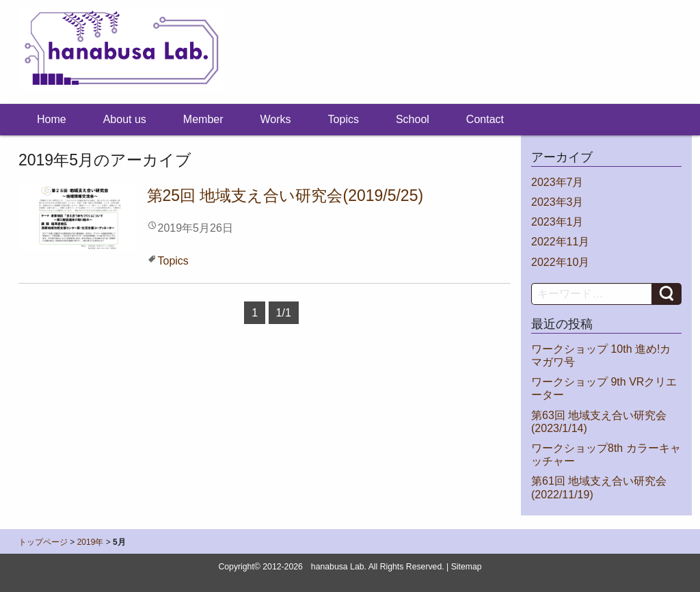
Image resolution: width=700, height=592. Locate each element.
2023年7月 (557, 182)
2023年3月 (557, 202)
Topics (344, 119)
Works (276, 119)
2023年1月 (557, 222)
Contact (485, 119)
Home (52, 119)
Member (203, 119)
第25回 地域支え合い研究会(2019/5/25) (285, 196)
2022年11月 (560, 242)
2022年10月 (560, 262)
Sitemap (467, 567)
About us (125, 119)
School (413, 119)
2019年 (91, 542)
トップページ (43, 542)
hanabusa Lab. (339, 567)
